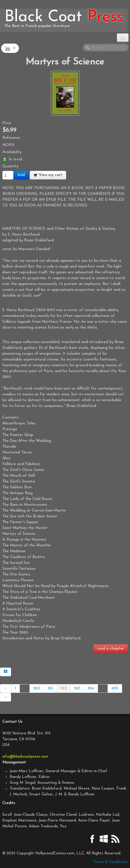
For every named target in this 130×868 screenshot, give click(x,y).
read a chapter (110, 649)
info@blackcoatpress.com (25, 757)
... (25, 688)
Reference (11, 138)
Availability (12, 152)
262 (64, 688)
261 (50, 688)
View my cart (48, 175)
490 (115, 688)
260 (37, 688)
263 (77, 688)
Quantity (10, 166)
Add (21, 175)
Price (7, 123)
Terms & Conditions (110, 862)
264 (91, 688)
